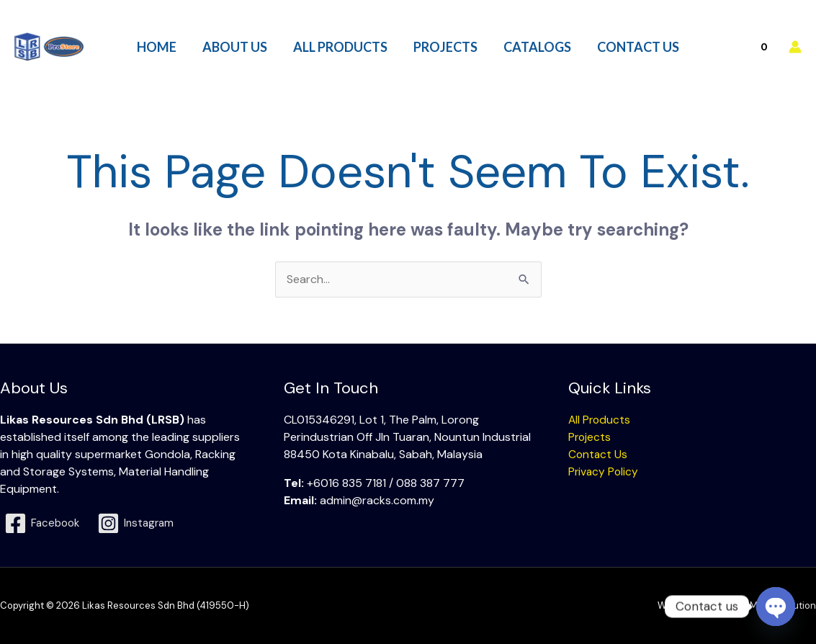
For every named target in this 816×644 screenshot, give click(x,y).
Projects (590, 437)
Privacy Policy (604, 471)
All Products (600, 420)
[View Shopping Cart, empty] (748, 47)
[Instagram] (141, 523)
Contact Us (598, 454)
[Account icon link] (795, 47)
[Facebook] (44, 523)
